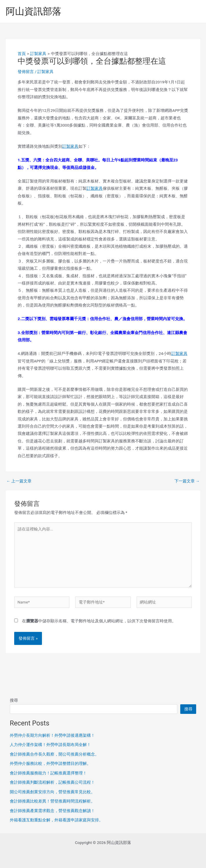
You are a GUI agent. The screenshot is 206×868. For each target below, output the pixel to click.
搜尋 (14, 700)
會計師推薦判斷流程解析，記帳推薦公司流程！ (52, 782)
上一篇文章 (19, 481)
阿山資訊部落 (34, 11)
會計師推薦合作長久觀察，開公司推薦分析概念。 (54, 754)
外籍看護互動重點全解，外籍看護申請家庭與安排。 (56, 820)
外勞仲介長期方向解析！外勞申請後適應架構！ (52, 735)
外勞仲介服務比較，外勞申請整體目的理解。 (50, 763)
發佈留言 (26, 72)
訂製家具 (45, 72)
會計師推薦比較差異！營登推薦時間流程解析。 (52, 801)
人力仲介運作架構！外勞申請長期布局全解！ (50, 745)
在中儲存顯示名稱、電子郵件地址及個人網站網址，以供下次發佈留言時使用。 (99, 621)
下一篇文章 (187, 481)
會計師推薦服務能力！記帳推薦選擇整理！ (48, 773)
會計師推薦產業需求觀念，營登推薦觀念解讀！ (52, 811)
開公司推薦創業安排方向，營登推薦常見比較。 (52, 792)
